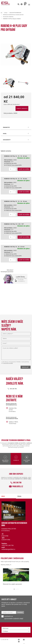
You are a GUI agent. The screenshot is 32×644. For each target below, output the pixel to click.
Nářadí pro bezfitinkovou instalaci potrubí (13, 12)
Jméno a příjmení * (8, 331)
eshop (6, 10)
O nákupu (16, 628)
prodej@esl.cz (16, 483)
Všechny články (6, 562)
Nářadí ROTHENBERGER (15, 10)
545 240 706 (16, 480)
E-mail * (5, 340)
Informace (16, 625)
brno (3, 493)
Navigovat (9, 514)
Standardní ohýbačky (8, 14)
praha (19, 493)
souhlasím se (8, 613)
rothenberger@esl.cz (8, 546)
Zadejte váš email (8, 609)
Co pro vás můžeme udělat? (10, 345)
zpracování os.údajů (8, 360)
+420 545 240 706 (8, 542)
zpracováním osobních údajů (14, 616)
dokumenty (7, 137)
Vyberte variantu (22, 105)
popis (5, 131)
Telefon (5, 336)
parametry (6, 124)
